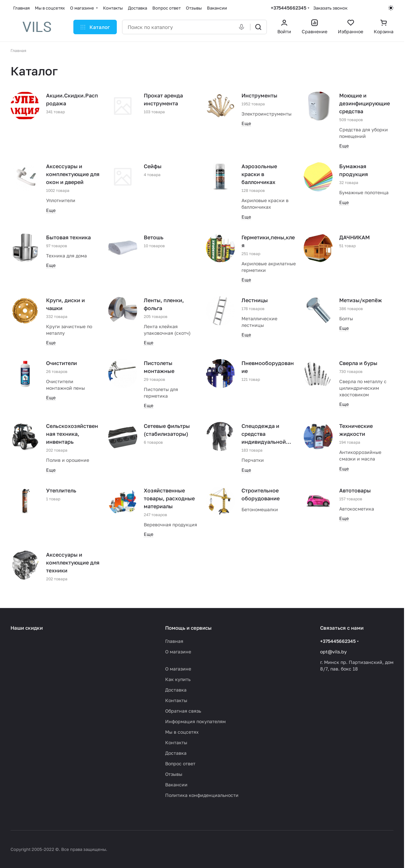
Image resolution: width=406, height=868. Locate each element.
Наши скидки (27, 628)
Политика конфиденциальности (202, 795)
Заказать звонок (330, 8)
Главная (174, 641)
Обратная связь (183, 711)
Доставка (176, 690)
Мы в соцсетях (182, 732)
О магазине (178, 652)
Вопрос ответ (180, 763)
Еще (246, 123)
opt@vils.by (333, 652)
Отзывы (174, 774)
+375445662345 (289, 8)
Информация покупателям (195, 721)
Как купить (178, 679)
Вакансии (176, 785)
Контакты (176, 700)
